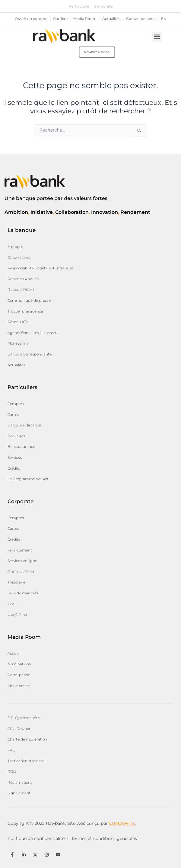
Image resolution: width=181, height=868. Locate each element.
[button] (157, 37)
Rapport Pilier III (22, 289)
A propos (15, 247)
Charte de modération (27, 739)
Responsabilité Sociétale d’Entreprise (40, 268)
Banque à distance (24, 425)
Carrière (60, 19)
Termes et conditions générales (104, 838)
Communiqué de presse (29, 300)
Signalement (19, 793)
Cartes (13, 415)
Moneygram (18, 343)
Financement (20, 550)
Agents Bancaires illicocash (32, 333)
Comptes (16, 404)
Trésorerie (16, 582)
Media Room (85, 19)
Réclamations (20, 782)
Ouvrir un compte (31, 19)
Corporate (103, 6)
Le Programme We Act (28, 479)
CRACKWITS (122, 823)
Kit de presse (19, 686)
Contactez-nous (141, 19)
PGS (11, 604)
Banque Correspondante (30, 354)
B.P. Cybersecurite (24, 718)
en (164, 19)
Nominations (19, 664)
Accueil (14, 653)
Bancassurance (21, 447)
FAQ (11, 750)
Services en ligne (22, 561)
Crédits (14, 468)
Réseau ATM (19, 322)
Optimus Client (21, 572)
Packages (16, 436)
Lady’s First (17, 614)
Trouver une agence (25, 311)
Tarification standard (26, 761)
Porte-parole (19, 675)
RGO (12, 772)
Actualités (111, 19)
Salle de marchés (23, 593)
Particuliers (79, 6)
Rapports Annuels (24, 279)
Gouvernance (19, 257)
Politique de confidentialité (36, 838)
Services (15, 457)
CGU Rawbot (19, 729)
